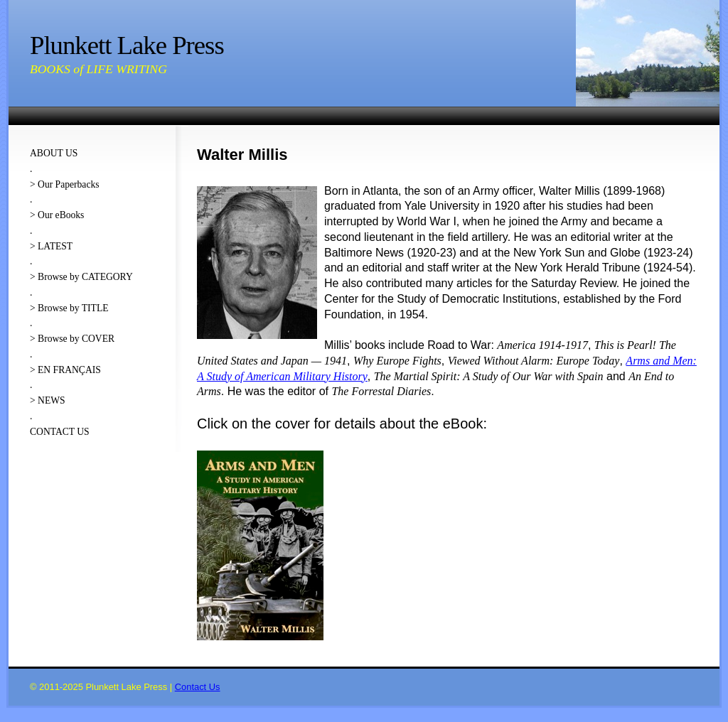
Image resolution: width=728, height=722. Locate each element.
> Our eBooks (57, 215)
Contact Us (198, 687)
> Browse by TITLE (69, 308)
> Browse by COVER (72, 339)
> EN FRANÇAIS (65, 370)
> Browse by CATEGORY (81, 277)
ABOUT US (54, 153)
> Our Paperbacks (65, 184)
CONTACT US (60, 432)
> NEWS (48, 400)
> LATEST (51, 246)
